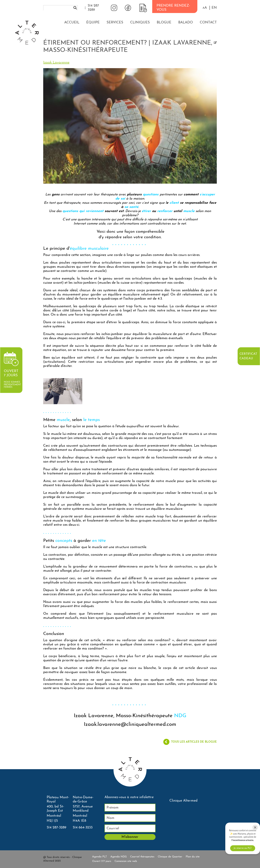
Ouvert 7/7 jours (102, 861)
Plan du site (193, 857)
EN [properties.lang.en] (214, 8)
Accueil (72, 23)
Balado (186, 23)
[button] (205, 8)
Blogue (164, 23)
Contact (208, 23)
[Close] (255, 827)
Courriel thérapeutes (142, 857)
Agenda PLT (100, 857)
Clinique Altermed (183, 801)
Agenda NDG (119, 857)
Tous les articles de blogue (194, 742)
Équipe (93, 23)
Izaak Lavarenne (56, 63)
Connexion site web (126, 861)
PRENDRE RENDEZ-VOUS (173, 8)
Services (115, 23)
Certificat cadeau (248, 356)
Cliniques (140, 23)
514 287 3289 (93, 8)
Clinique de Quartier (170, 857)
